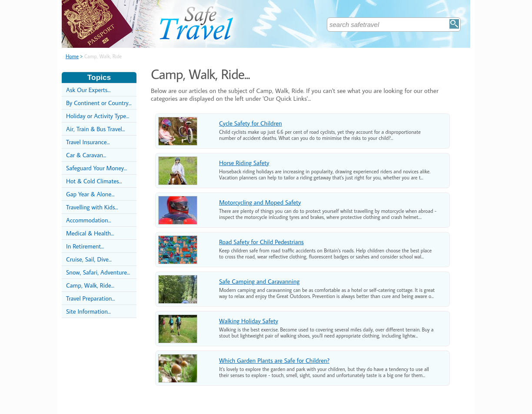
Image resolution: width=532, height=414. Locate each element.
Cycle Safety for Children (251, 123)
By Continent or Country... (99, 103)
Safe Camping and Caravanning (259, 281)
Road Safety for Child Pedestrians (261, 242)
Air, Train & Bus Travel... (96, 129)
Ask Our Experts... (88, 90)
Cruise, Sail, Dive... (89, 259)
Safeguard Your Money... (96, 168)
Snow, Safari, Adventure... (98, 272)
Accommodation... (89, 220)
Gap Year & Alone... (90, 194)
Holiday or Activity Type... (98, 116)
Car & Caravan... (86, 155)
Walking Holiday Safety (249, 321)
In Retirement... (85, 246)
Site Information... (88, 311)
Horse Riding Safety (244, 163)
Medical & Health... (90, 233)
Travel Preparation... (91, 298)
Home (72, 56)
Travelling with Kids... (92, 207)
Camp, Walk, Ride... (90, 285)
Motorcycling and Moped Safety (260, 202)
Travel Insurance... (88, 142)
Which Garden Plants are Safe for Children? (274, 360)
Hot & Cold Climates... (94, 181)
